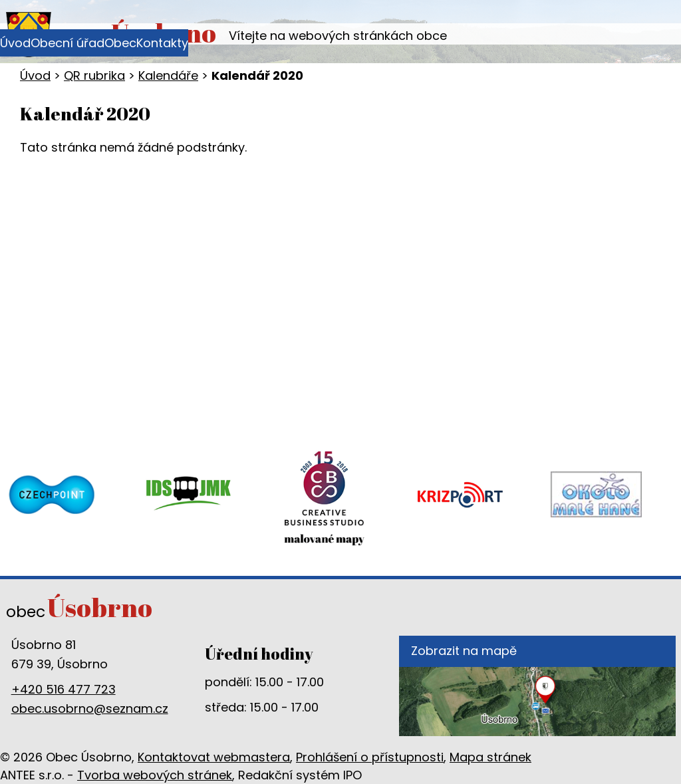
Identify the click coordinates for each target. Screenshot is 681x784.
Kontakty (162, 43)
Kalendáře (168, 75)
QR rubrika (94, 75)
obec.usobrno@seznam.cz (90, 709)
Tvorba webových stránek (155, 775)
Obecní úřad (68, 43)
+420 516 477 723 (64, 689)
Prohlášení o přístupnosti (370, 757)
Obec (120, 43)
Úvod (15, 43)
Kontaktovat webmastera (214, 757)
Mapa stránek (490, 757)
